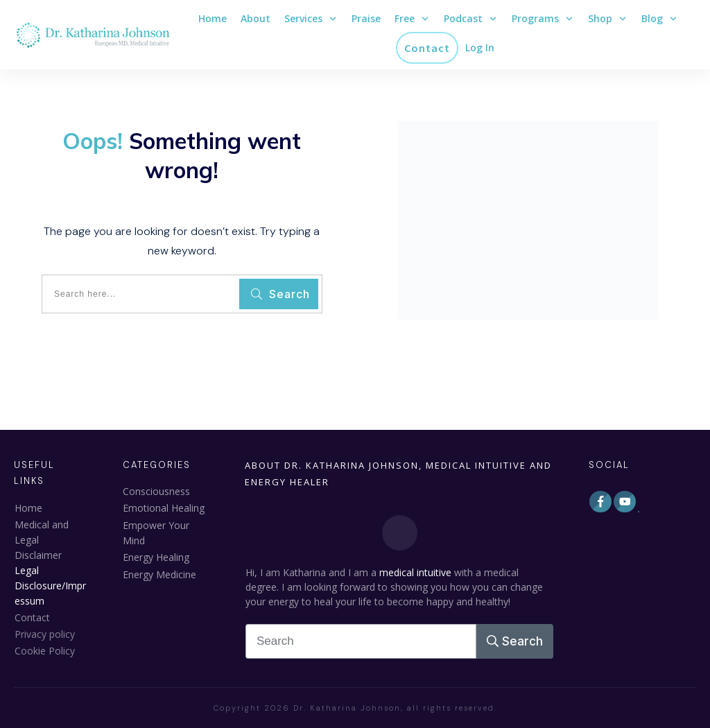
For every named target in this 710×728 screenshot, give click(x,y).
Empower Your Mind (156, 533)
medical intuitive (415, 572)
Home (28, 508)
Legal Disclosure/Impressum (50, 586)
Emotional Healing (164, 508)
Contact (32, 617)
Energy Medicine (159, 574)
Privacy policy (45, 634)
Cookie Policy (45, 651)
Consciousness (156, 491)
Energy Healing (156, 557)
